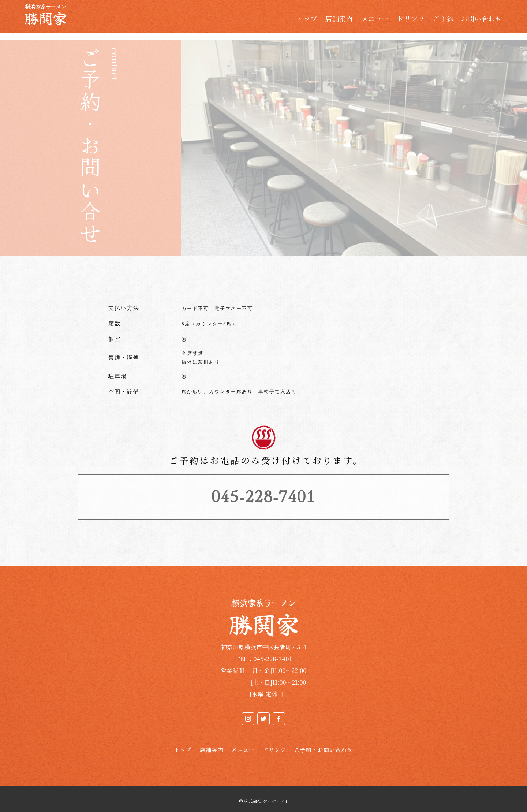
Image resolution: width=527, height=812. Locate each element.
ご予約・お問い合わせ (468, 19)
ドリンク (411, 19)
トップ (307, 19)
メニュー (375, 19)
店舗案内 (339, 19)
